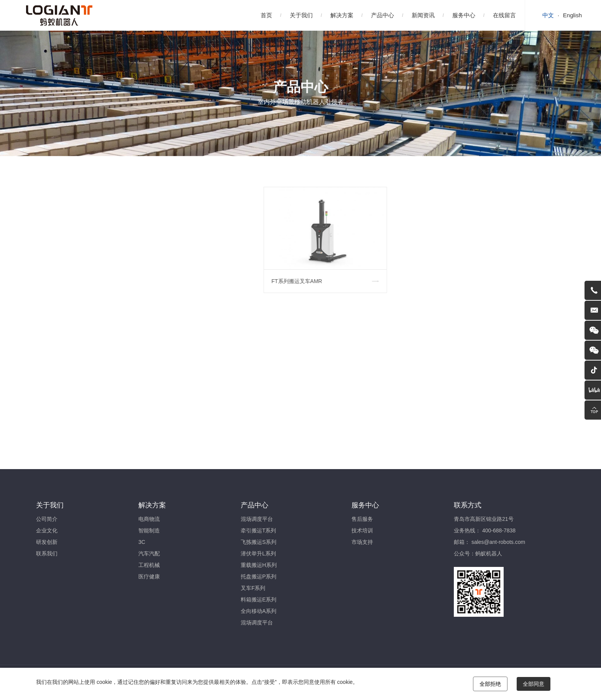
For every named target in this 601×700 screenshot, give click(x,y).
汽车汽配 (149, 553)
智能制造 (149, 530)
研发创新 (47, 542)
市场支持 (362, 542)
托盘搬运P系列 (259, 576)
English (572, 15)
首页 (266, 15)
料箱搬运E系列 (259, 600)
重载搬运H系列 (259, 565)
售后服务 (362, 519)
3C (142, 542)
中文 (548, 15)
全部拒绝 (490, 684)
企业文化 (47, 530)
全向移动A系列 (259, 611)
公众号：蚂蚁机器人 (478, 553)
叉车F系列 (253, 588)
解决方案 (342, 15)
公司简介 (47, 519)
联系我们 (47, 553)
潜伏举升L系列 (258, 553)
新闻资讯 (423, 15)
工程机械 (149, 565)
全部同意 (534, 684)
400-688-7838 (499, 530)
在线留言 (504, 15)
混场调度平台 (257, 519)
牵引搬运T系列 (259, 530)
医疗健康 (149, 576)
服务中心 (464, 15)
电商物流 (149, 519)
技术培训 (362, 530)
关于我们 (301, 15)
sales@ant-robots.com (498, 542)
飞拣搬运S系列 (259, 542)
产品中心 (383, 15)
